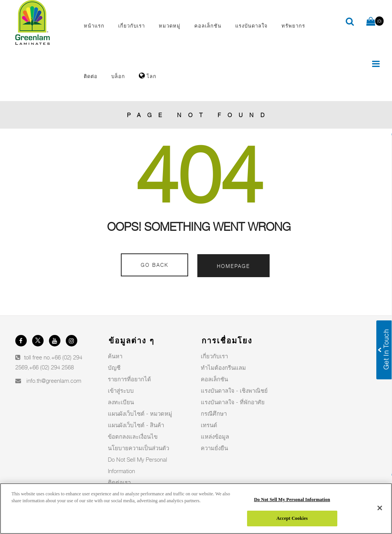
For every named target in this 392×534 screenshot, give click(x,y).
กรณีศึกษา (214, 413)
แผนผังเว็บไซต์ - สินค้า (136, 425)
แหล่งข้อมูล (215, 436)
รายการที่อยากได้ (129, 379)
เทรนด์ (209, 425)
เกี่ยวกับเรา (214, 356)
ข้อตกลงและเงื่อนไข (133, 436)
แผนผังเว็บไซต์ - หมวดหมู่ (140, 413)
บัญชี (114, 367)
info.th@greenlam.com (54, 380)
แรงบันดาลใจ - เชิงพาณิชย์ (234, 390)
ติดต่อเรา (119, 482)
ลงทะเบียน (121, 402)
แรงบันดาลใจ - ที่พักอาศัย (233, 402)
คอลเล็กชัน (214, 379)
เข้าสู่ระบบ (121, 390)
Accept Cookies (292, 518)
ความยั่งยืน (214, 448)
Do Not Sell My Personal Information (292, 500)
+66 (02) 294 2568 (51, 367)
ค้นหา (115, 356)
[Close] (380, 508)
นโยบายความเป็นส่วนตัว (138, 448)
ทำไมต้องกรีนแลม (223, 367)
